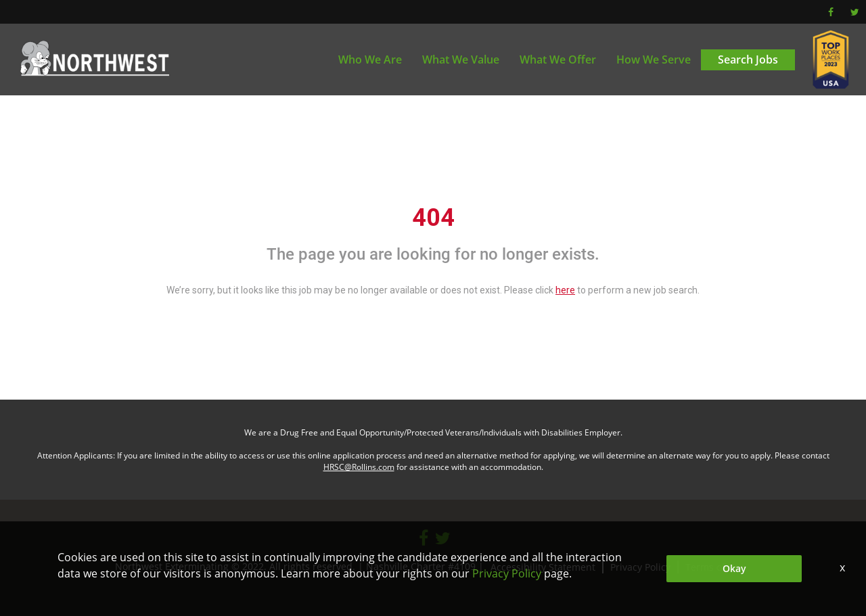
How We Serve (654, 60)
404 (433, 218)
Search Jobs (748, 60)
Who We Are (370, 60)
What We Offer (558, 60)
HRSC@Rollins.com (359, 467)
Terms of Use (715, 567)
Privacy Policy (640, 567)
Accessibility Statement (543, 567)
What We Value (461, 60)
